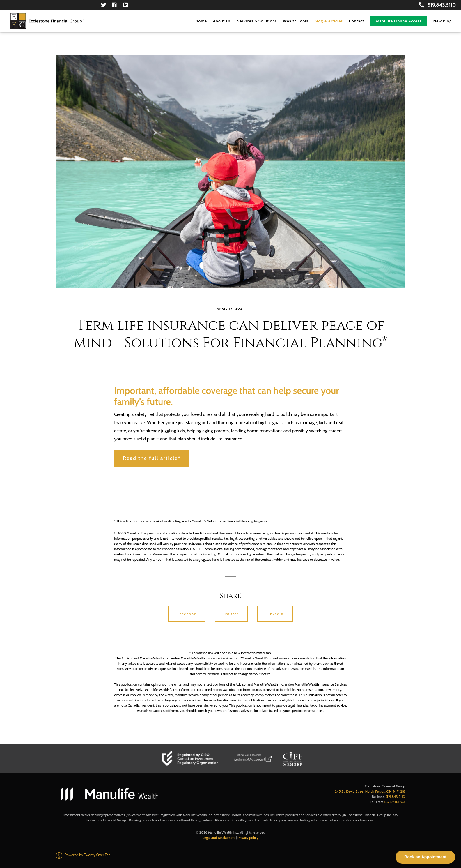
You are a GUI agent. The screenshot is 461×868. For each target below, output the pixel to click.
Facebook (187, 614)
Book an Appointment (425, 857)
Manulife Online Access (399, 21)
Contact (357, 21)
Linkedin (275, 614)
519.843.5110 (437, 5)
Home (201, 21)
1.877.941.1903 (394, 802)
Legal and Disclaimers (219, 838)
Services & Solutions (257, 21)
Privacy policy (248, 838)
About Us (222, 21)
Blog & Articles (329, 21)
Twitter (231, 614)
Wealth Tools (296, 21)
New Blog (443, 21)
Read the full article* (152, 458)
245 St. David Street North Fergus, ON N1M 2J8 (370, 791)
